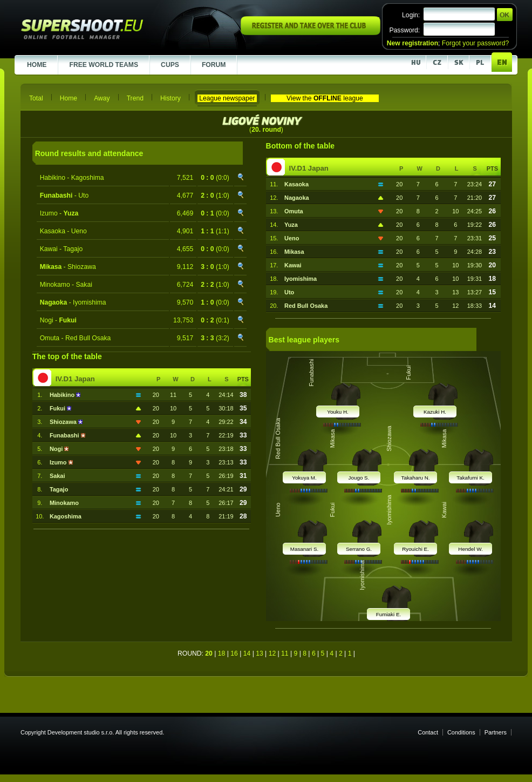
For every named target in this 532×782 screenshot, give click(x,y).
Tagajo (59, 489)
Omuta (294, 211)
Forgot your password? (475, 43)
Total (36, 98)
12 (272, 653)
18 (222, 653)
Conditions (461, 732)
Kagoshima (66, 516)
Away (102, 98)
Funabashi (65, 435)
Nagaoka (297, 198)
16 (234, 653)
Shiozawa (64, 422)
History (170, 98)
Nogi (57, 449)
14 (247, 653)
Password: (404, 30)
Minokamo (64, 503)
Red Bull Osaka (306, 306)
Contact (428, 732)
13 (260, 653)
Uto (289, 292)
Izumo (59, 462)
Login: (411, 15)
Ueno (292, 238)
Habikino (63, 395)
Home (69, 98)
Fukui (58, 408)
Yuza (291, 225)
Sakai (57, 476)
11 (285, 653)
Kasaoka (296, 184)
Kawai (293, 265)
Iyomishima (301, 279)
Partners (496, 732)
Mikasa (294, 252)
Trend (135, 98)
